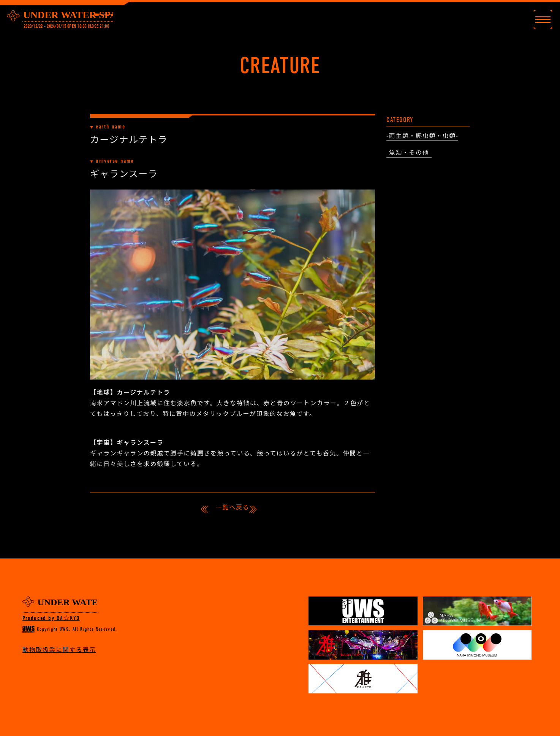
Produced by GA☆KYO (51, 618)
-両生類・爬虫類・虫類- (422, 137)
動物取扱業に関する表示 (59, 650)
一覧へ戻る (233, 508)
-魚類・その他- (409, 154)
